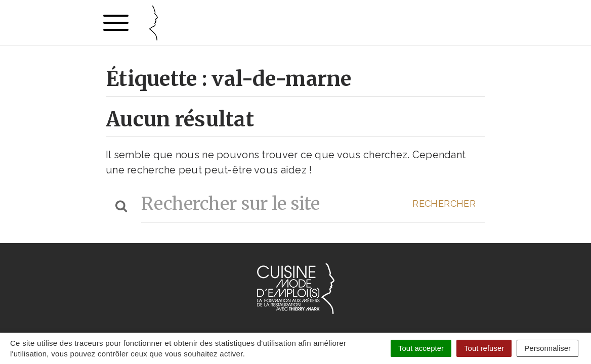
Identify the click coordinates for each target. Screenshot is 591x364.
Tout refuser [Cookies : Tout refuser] (484, 348)
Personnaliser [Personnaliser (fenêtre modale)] (547, 348)
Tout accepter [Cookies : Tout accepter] (421, 348)
